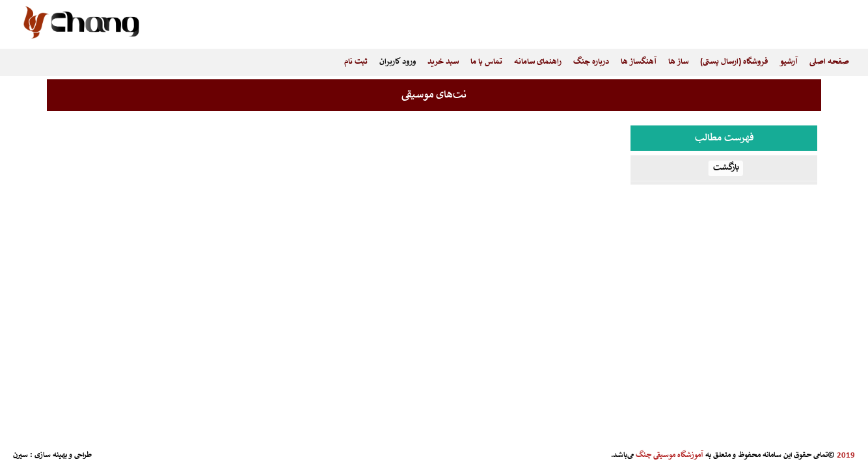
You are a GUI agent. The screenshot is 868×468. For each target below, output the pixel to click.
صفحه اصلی (829, 62)
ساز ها (678, 62)
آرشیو (789, 62)
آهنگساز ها (639, 62)
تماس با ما (486, 62)
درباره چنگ (591, 62)
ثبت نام (356, 62)
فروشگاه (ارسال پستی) (734, 62)
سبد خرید (443, 62)
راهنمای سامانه (538, 62)
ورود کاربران (398, 62)
